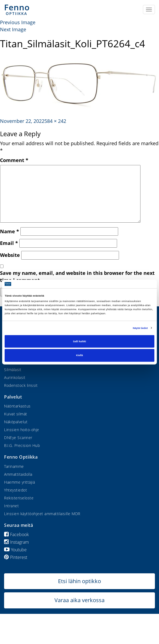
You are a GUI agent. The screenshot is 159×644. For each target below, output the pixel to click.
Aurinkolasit (15, 377)
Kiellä (80, 355)
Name (10, 231)
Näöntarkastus (17, 406)
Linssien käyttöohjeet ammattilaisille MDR (42, 514)
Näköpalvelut (16, 422)
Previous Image (18, 22)
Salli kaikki (79, 341)
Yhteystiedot (16, 490)
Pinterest (16, 557)
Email (9, 243)
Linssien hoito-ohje (22, 430)
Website (10, 255)
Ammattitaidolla (18, 474)
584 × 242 (55, 121)
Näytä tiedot (140, 328)
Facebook (16, 534)
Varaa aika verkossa (79, 600)
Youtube (15, 550)
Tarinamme (14, 466)
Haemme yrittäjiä (19, 482)
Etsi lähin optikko (79, 581)
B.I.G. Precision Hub (22, 445)
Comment (14, 160)
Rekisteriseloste (19, 498)
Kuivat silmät (16, 414)
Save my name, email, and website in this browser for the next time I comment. (77, 276)
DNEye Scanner (18, 438)
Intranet (11, 506)
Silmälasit (13, 370)
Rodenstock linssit (21, 385)
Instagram (16, 542)
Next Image (13, 29)
